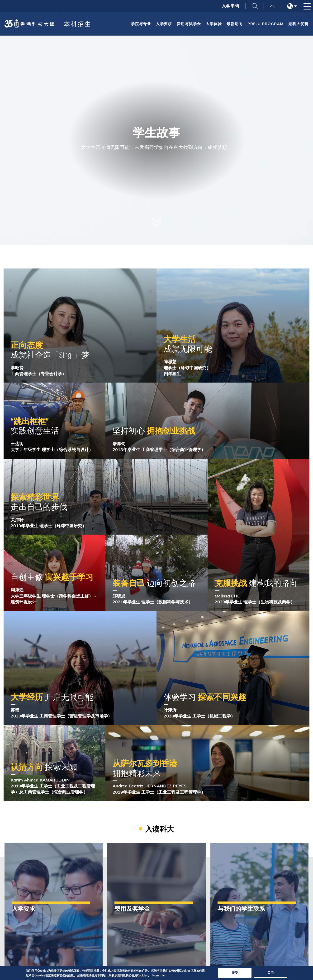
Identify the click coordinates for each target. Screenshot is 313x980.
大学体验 (214, 24)
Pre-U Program (266, 24)
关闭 (270, 973)
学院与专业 (141, 24)
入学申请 (231, 6)
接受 (235, 973)
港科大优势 (298, 24)
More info (158, 975)
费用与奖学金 (189, 24)
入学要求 (164, 24)
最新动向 (235, 24)
